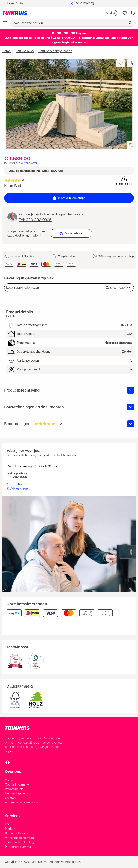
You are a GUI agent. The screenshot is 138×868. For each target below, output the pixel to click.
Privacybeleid (14, 789)
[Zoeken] (131, 23)
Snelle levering (84, 3)
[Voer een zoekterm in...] (68, 23)
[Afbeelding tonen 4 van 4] (74, 149)
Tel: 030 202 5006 (35, 220)
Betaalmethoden (16, 833)
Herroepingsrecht (17, 793)
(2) (24, 180)
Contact (10, 780)
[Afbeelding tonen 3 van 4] (71, 149)
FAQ (8, 824)
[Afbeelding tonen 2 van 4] (67, 149)
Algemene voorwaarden (21, 802)
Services (13, 816)
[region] (69, 104)
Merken (10, 829)
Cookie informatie (17, 784)
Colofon (10, 798)
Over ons (13, 772)
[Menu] (5, 23)
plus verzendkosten (27, 163)
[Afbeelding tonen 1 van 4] (64, 149)
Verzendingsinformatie (20, 838)
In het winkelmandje (69, 198)
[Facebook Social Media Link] (7, 762)
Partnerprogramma (18, 847)
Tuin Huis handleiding (19, 842)
